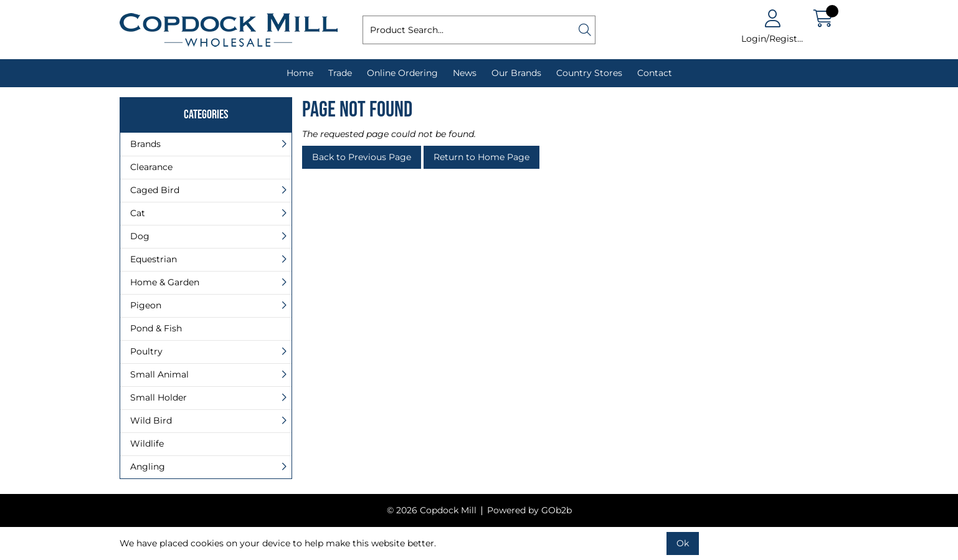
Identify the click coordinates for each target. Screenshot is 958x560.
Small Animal (159, 374)
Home (300, 73)
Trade (340, 73)
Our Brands (516, 73)
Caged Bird (155, 190)
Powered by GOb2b (529, 510)
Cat (138, 213)
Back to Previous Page (362, 157)
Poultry (146, 351)
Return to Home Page (481, 157)
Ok (683, 543)
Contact (655, 73)
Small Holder (159, 397)
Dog (140, 236)
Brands (145, 144)
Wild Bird (151, 420)
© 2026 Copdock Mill (432, 510)
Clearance (151, 167)
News (465, 73)
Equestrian (154, 259)
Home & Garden (165, 282)
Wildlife (147, 444)
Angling (148, 467)
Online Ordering (402, 73)
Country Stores (589, 73)
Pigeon (146, 305)
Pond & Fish (156, 328)
